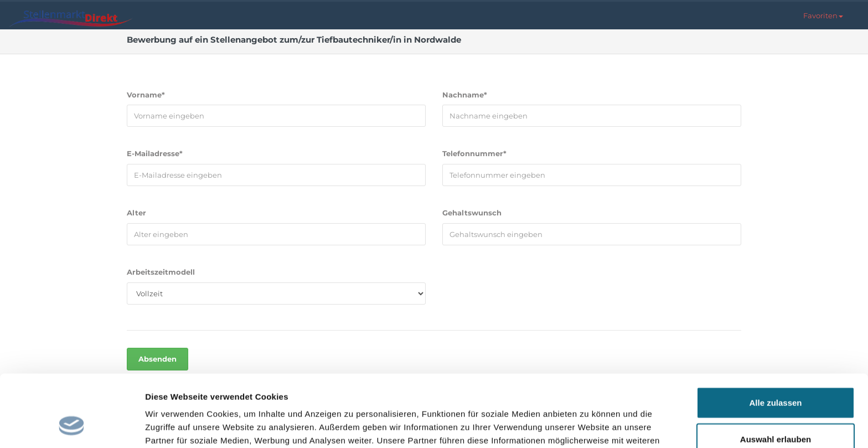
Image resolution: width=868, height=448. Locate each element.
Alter (136, 213)
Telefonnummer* (474, 153)
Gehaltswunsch (472, 213)
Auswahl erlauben (776, 376)
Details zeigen (589, 426)
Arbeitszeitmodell (161, 272)
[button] (823, 16)
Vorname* (146, 95)
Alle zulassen (775, 339)
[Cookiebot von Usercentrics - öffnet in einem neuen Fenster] (72, 426)
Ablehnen (776, 412)
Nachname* (465, 95)
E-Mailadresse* (155, 153)
